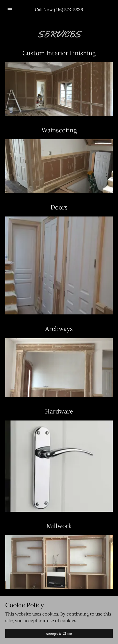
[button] (10, 10)
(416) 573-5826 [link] (69, 10)
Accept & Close (59, 634)
